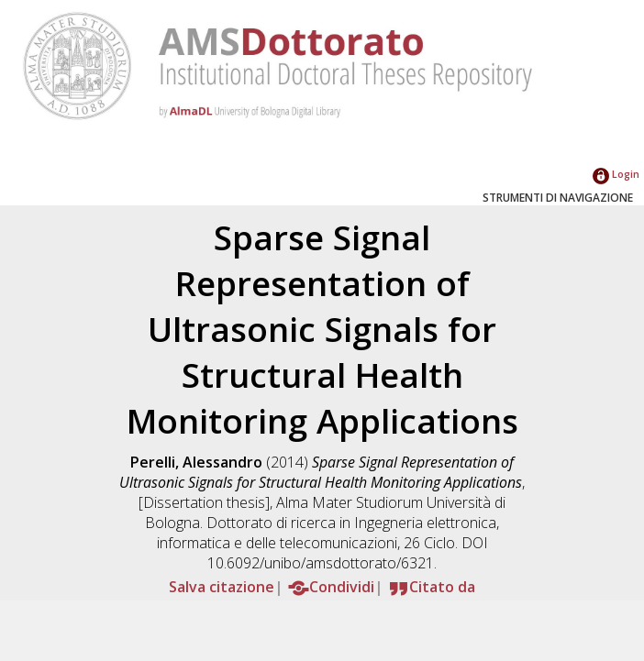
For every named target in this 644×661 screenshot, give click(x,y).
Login (616, 174)
